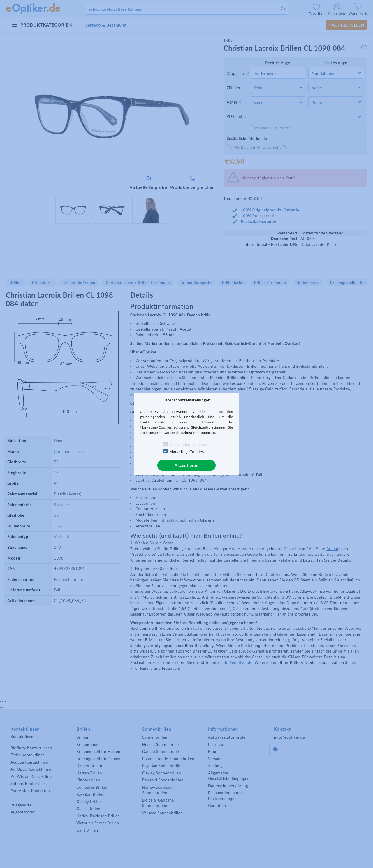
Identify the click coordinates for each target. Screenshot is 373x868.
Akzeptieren (186, 465)
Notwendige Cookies (188, 444)
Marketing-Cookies (186, 452)
